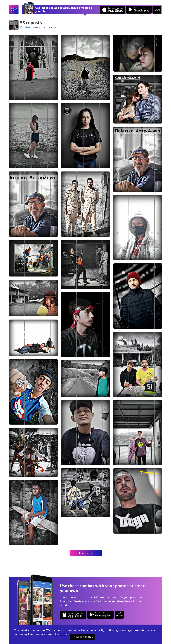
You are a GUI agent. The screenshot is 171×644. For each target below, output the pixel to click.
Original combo (31, 27)
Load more (86, 553)
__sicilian (52, 27)
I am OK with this (83, 637)
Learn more (62, 634)
